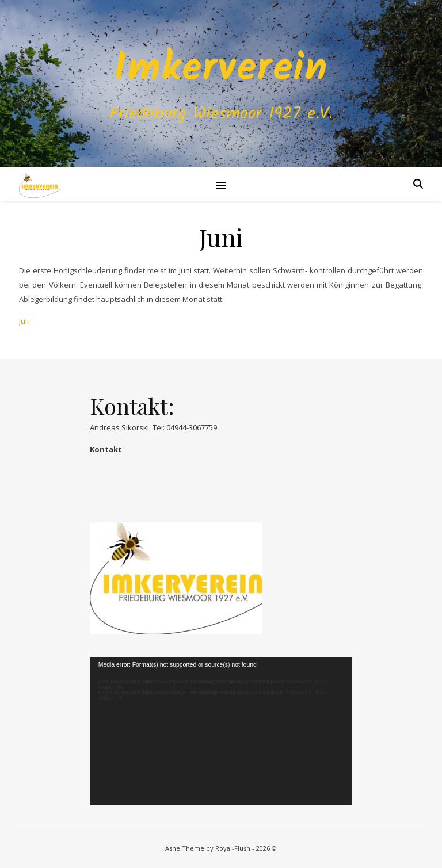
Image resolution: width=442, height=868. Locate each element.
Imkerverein (221, 70)
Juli (24, 321)
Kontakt (106, 449)
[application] (221, 731)
